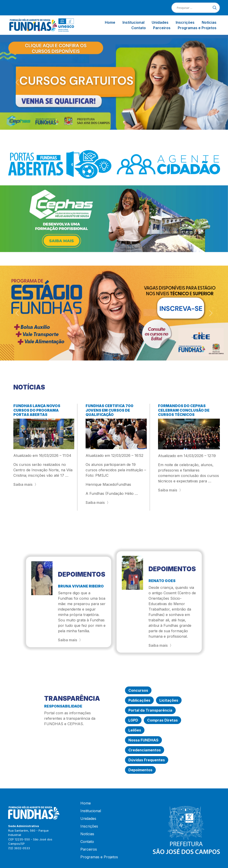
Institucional (133, 22)
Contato (139, 28)
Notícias (209, 22)
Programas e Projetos (197, 28)
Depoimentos (140, 770)
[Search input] (194, 8)
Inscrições (185, 22)
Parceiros (162, 28)
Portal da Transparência (150, 710)
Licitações (169, 700)
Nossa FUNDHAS (143, 740)
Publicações (139, 700)
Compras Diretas (162, 720)
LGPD (133, 720)
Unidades (160, 22)
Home (110, 22)
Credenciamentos (145, 750)
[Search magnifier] (215, 8)
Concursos (138, 690)
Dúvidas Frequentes (147, 760)
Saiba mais (25, 484)
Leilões (135, 730)
